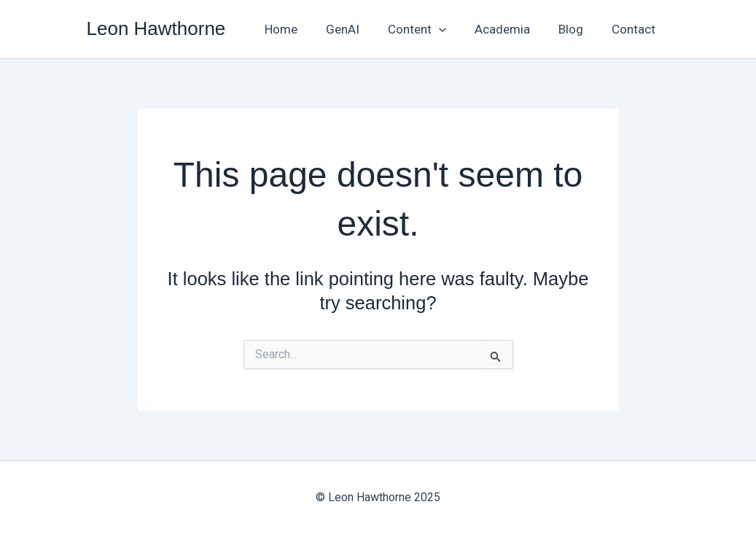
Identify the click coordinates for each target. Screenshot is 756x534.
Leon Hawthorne (156, 28)
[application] (451, 29)
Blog (577, 29)
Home (301, 29)
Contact (636, 29)
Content (429, 29)
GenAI (359, 29)
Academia (512, 29)
